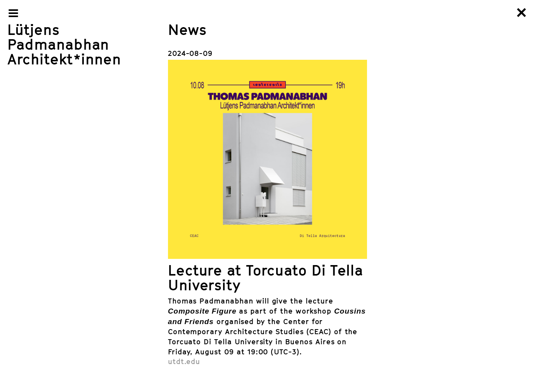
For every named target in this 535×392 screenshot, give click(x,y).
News (187, 29)
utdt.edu (184, 361)
